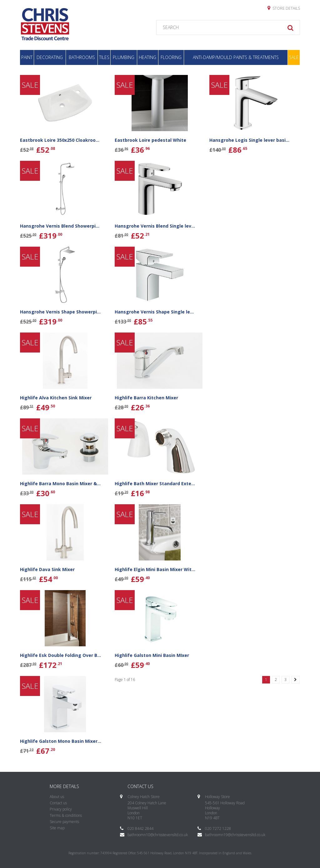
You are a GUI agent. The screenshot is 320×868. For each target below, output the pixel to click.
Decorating (50, 57)
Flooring (171, 57)
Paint (27, 57)
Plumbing (124, 57)
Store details (284, 8)
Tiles (104, 57)
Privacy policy (61, 809)
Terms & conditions (66, 815)
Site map (57, 828)
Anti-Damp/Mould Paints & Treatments (236, 57)
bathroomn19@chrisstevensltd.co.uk (235, 835)
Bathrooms (82, 57)
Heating (147, 57)
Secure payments (64, 822)
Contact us (58, 803)
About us (57, 797)
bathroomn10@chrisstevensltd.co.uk (158, 835)
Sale (294, 57)
